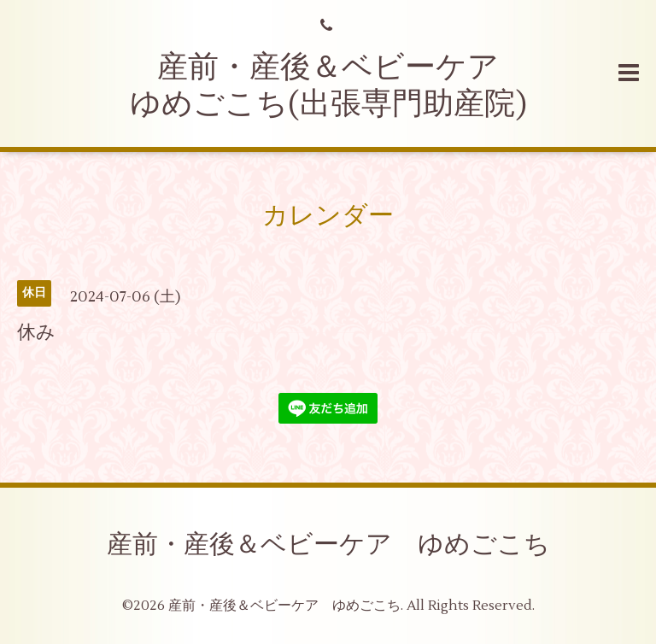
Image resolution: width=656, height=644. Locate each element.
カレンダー (328, 216)
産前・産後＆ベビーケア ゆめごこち (328, 544)
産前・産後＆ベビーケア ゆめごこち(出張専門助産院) (330, 86)
